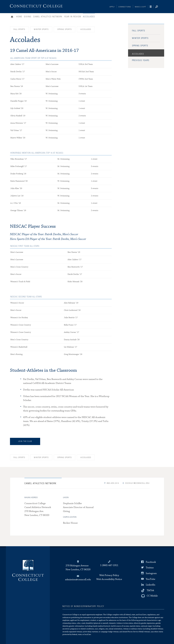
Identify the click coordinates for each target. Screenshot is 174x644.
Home (13, 17)
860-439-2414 (112, 483)
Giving (28, 17)
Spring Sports (140, 46)
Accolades (138, 54)
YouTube (151, 579)
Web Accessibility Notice (109, 579)
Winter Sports (140, 38)
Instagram (151, 573)
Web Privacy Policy (109, 575)
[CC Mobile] (149, 596)
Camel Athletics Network (48, 17)
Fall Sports (139, 31)
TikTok (150, 590)
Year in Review (73, 17)
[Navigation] (152, 7)
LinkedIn (151, 585)
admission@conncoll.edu (78, 579)
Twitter (150, 568)
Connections (125, 7)
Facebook (151, 562)
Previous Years (141, 60)
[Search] (159, 7)
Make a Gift (141, 7)
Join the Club (25, 441)
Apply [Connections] (112, 7)
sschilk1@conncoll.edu (136, 483)
